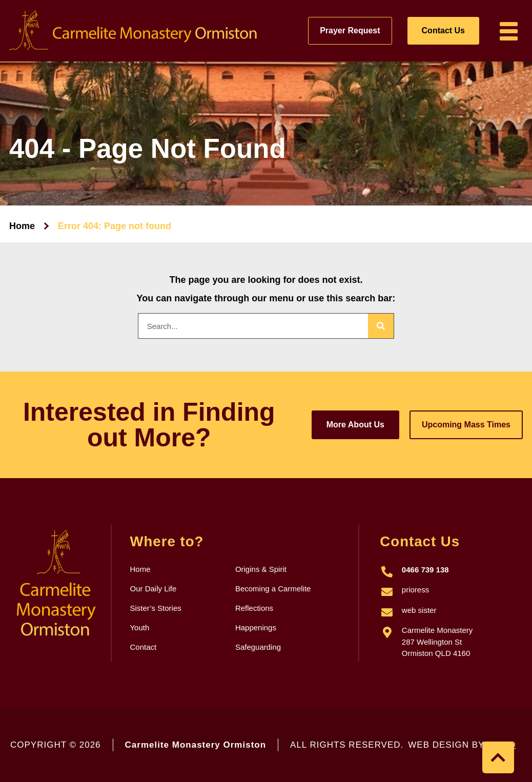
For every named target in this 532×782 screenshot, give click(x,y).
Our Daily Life (153, 589)
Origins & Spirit (261, 569)
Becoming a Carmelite (273, 589)
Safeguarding (258, 647)
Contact (143, 647)
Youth (139, 627)
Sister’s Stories (155, 608)
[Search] (381, 326)
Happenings (256, 627)
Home (22, 226)
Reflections (254, 608)
